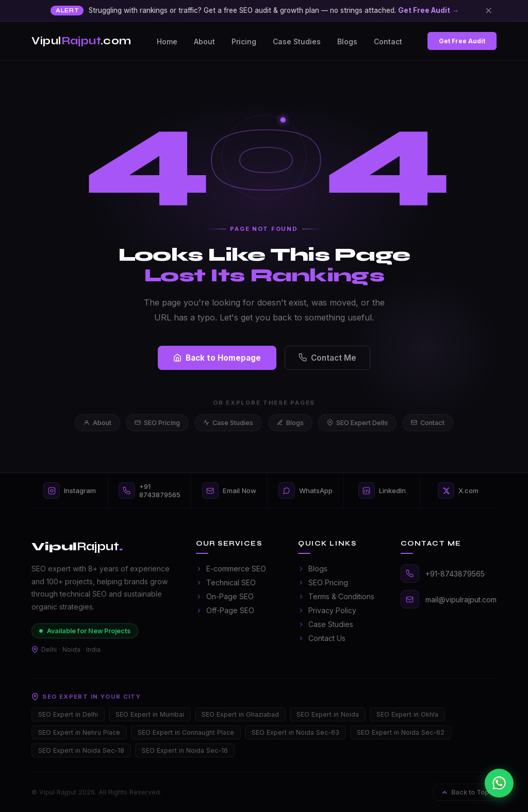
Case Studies (297, 41)
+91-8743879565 (455, 574)
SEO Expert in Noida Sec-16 (185, 750)
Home (167, 41)
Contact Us (322, 638)
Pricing (244, 41)
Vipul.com (81, 41)
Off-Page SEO (225, 610)
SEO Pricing (157, 423)
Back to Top (465, 792)
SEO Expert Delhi (357, 423)
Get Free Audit (462, 41)
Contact (388, 41)
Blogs (347, 41)
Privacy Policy (327, 610)
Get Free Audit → (428, 10)
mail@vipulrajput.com (461, 599)
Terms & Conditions (336, 596)
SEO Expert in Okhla (407, 714)
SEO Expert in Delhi (68, 714)
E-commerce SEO (231, 569)
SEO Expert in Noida (328, 714)
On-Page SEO (225, 596)
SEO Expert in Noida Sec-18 (81, 750)
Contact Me (327, 360)
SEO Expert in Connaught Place (186, 732)
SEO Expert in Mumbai (150, 714)
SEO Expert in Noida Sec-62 (401, 732)
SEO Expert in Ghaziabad (240, 714)
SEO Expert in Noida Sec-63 (295, 732)
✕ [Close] (489, 10)
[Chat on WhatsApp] (499, 783)
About (204, 41)
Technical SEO (226, 582)
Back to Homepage (217, 360)
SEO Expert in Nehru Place (79, 732)
